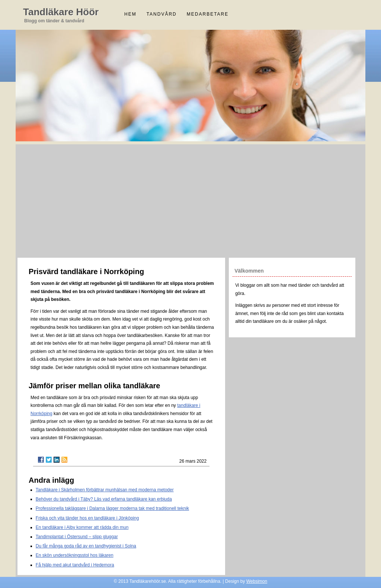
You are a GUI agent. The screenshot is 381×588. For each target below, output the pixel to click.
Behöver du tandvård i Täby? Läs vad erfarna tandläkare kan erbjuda (104, 499)
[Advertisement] (190, 200)
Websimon (257, 581)
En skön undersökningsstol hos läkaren (75, 555)
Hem (130, 14)
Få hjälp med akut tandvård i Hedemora (75, 565)
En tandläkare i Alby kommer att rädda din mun (82, 527)
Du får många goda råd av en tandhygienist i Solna (86, 546)
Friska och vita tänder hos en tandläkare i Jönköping (87, 518)
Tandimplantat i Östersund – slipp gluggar (77, 537)
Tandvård (162, 14)
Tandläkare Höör (61, 12)
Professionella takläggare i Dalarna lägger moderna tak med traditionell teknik (112, 508)
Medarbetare (208, 14)
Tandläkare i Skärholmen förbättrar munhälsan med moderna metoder (105, 490)
